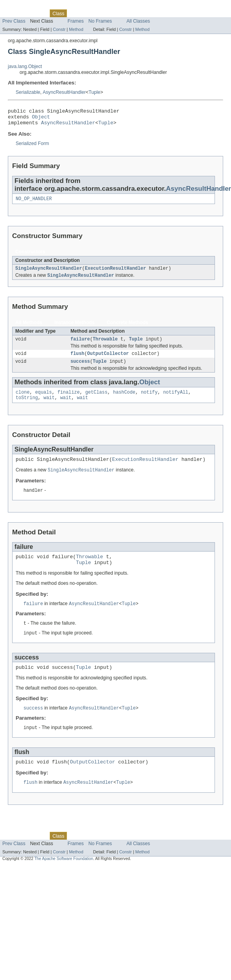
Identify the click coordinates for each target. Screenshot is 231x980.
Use (76, 13)
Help (149, 13)
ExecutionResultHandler (115, 273)
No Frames (100, 21)
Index (134, 13)
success (80, 369)
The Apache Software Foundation (64, 877)
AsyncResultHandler (64, 92)
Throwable (105, 345)
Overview (12, 13)
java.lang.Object (25, 66)
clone (23, 401)
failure (80, 345)
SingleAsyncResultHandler (49, 273)
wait (49, 407)
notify (149, 401)
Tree (89, 13)
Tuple (94, 92)
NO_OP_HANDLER (34, 203)
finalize (69, 401)
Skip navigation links (22, 7)
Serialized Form (32, 147)
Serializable (28, 92)
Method (76, 29)
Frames (76, 21)
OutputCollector (108, 360)
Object (41, 119)
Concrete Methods (128, 328)
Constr (59, 29)
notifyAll (176, 401)
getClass (97, 401)
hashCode (124, 401)
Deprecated (111, 13)
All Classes (138, 21)
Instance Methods (75, 328)
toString (27, 407)
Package (36, 13)
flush (78, 360)
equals (44, 401)
